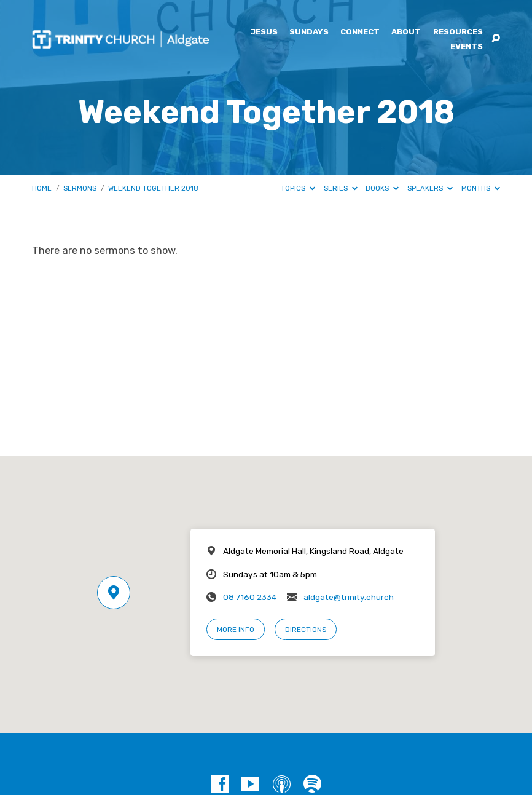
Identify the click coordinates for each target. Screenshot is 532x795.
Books (382, 188)
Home (42, 188)
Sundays (309, 32)
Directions (306, 630)
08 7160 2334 (250, 597)
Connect (360, 32)
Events (467, 47)
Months (481, 188)
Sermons (80, 188)
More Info (236, 630)
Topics (298, 188)
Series (341, 188)
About (406, 32)
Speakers (430, 188)
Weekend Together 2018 (153, 188)
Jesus (264, 32)
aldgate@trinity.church (349, 597)
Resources (458, 32)
